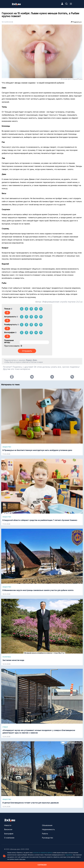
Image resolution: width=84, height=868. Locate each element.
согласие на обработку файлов (42, 853)
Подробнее (69, 855)
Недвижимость (48, 829)
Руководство (47, 838)
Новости (8, 825)
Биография (9, 834)
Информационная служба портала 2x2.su (62, 302)
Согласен (42, 865)
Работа (45, 834)
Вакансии (8, 829)
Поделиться (76, 22)
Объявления (47, 825)
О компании (9, 838)
